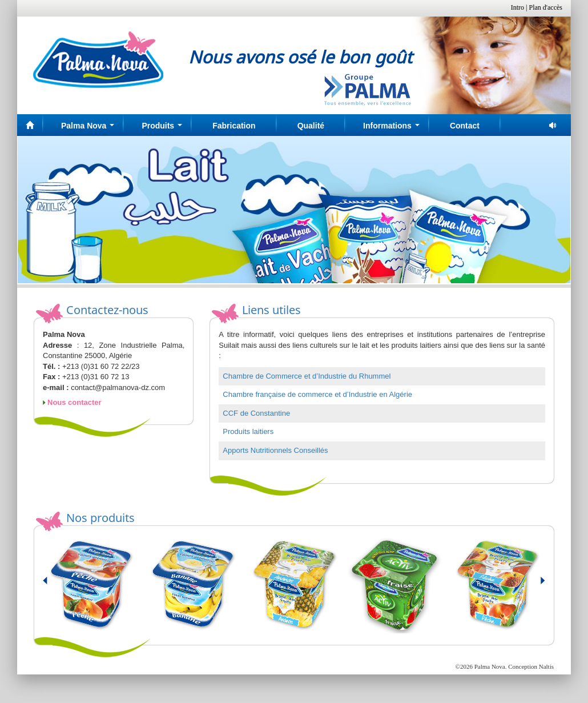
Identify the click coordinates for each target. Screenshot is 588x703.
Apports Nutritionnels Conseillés (275, 450)
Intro (517, 7)
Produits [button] (164, 129)
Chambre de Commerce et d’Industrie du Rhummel (307, 376)
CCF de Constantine (256, 413)
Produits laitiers (248, 431)
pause (553, 125)
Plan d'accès (546, 7)
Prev (52, 585)
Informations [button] (393, 129)
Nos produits (100, 518)
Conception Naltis (531, 666)
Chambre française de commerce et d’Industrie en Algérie (317, 394)
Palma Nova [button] (90, 129)
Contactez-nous (107, 310)
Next (536, 585)
